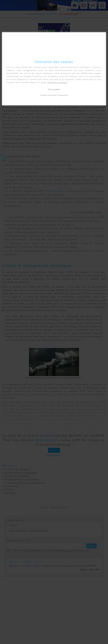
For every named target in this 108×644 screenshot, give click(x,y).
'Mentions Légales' (57, 82)
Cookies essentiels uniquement (54, 95)
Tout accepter (54, 89)
